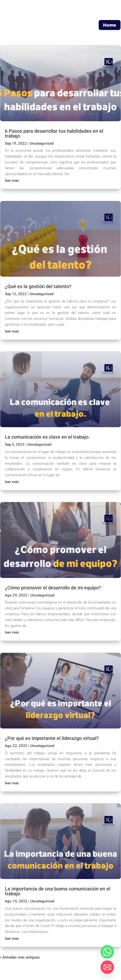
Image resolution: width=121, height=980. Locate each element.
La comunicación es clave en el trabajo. (47, 437)
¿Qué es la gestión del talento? (38, 286)
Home (110, 25)
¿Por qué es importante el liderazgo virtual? (52, 738)
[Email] (107, 967)
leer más (12, 181)
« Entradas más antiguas (20, 957)
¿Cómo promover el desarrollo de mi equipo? (53, 588)
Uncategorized (42, 143)
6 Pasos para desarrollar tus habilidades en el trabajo (54, 133)
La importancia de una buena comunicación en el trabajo (58, 891)
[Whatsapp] (107, 952)
